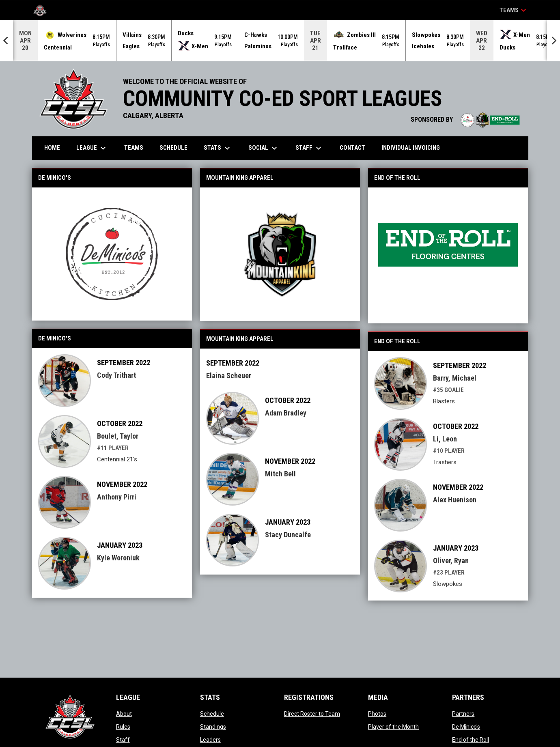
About (124, 714)
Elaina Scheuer (229, 376)
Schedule (212, 714)
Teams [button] (514, 10)
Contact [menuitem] (352, 148)
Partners (463, 714)
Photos (377, 714)
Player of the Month (393, 727)
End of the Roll (471, 740)
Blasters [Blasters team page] (444, 401)
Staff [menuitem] (309, 148)
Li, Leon (445, 439)
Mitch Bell (280, 474)
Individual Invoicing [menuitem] (411, 148)
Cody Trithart (116, 375)
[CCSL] (43, 10)
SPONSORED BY (465, 119)
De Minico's (466, 727)
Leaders (210, 740)
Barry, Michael (455, 378)
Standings (213, 727)
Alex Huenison (455, 500)
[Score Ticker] (280, 41)
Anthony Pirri (117, 497)
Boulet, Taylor (118, 436)
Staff (123, 740)
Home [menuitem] (52, 148)
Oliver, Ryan (451, 561)
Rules (123, 727)
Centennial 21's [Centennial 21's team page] (117, 459)
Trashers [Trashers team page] (445, 462)
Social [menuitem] (264, 148)
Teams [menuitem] (134, 148)
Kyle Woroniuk (118, 558)
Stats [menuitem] (218, 148)
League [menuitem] (92, 148)
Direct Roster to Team (312, 714)
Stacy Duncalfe (288, 535)
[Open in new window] (112, 254)
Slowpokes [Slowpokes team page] (448, 584)
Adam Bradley (286, 413)
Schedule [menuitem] (173, 148)
